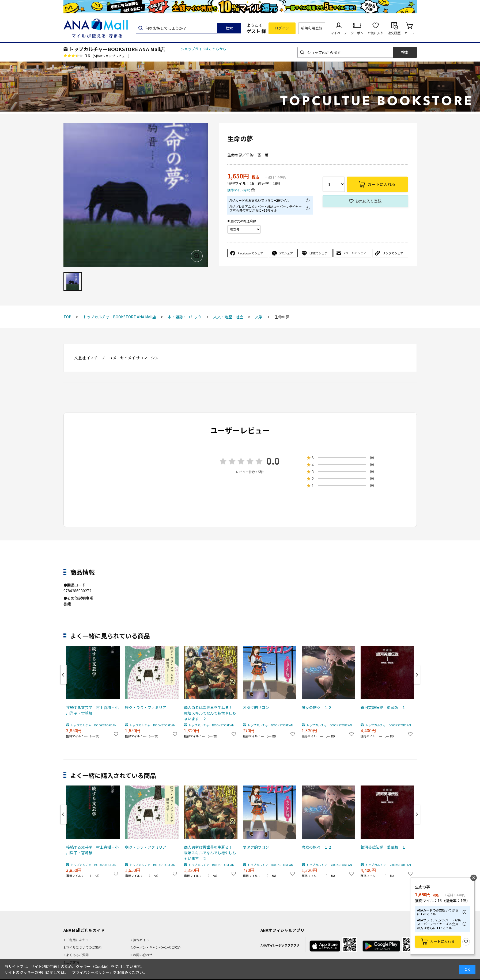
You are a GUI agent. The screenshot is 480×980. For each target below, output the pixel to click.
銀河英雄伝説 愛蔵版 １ (383, 707)
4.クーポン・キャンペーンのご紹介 (156, 947)
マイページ (339, 33)
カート (409, 33)
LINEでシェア (318, 253)
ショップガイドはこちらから (204, 49)
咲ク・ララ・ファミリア (146, 707)
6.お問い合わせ (141, 955)
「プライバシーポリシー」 (91, 972)
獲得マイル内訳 (239, 190)
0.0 (273, 461)
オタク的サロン (256, 707)
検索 (229, 28)
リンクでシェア (393, 253)
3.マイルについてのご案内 (82, 947)
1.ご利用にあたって (78, 940)
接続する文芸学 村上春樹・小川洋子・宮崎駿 (92, 710)
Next (417, 675)
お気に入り (376, 33)
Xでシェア (286, 253)
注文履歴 (394, 33)
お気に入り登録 (368, 201)
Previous (63, 675)
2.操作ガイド (140, 940)
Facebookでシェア (250, 253)
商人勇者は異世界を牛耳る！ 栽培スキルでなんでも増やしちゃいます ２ (210, 713)
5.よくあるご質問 (76, 955)
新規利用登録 (312, 28)
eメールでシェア (355, 253)
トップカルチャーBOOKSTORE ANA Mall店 (117, 49)
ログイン (282, 28)
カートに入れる (442, 941)
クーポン (357, 33)
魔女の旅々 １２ (317, 707)
